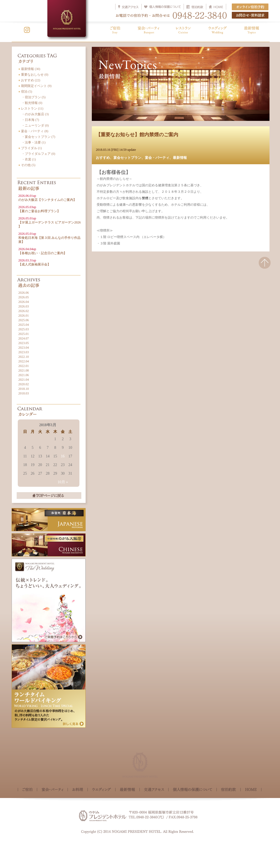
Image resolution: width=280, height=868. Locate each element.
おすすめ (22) (29, 80)
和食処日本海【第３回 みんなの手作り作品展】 (49, 238)
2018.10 (24, 389)
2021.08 (24, 370)
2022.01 (24, 366)
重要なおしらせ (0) (33, 75)
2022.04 (24, 361)
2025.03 (24, 329)
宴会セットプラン (127, 158)
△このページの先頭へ (265, 266)
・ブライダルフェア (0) (37, 154)
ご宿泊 (27, 790)
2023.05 (24, 343)
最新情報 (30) (29, 69)
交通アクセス (154, 790)
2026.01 (24, 316)
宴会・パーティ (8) (33, 131)
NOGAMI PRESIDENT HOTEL (67, 18)
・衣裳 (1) (27, 159)
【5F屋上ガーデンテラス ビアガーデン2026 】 (50, 222)
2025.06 (24, 320)
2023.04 (24, 348)
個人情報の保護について (192, 790)
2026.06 (24, 293)
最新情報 (180, 158)
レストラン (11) (31, 108)
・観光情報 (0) (30, 103)
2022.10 (24, 357)
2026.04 (24, 302)
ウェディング (101, 790)
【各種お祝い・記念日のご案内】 (43, 251)
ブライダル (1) (30, 148)
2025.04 (24, 325)
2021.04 (24, 380)
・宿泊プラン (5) (32, 97)
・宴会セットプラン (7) (37, 137)
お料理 (78, 790)
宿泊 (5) (25, 92)
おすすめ (103, 158)
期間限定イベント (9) (35, 86)
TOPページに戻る (49, 496)
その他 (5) (27, 165)
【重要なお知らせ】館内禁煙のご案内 (137, 135)
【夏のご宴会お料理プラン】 (39, 209)
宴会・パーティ (157, 158)
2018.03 (24, 393)
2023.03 (24, 352)
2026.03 (24, 306)
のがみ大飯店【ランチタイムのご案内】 (47, 198)
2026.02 (24, 311)
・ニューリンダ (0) (34, 125)
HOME (251, 790)
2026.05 (24, 297)
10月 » (63, 482)
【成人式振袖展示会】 (34, 262)
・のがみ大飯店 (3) (34, 114)
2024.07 (24, 338)
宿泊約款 (229, 790)
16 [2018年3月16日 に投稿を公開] (63, 456)
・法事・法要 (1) (32, 142)
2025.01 (24, 334)
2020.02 (24, 384)
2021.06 (24, 375)
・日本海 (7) (29, 120)
